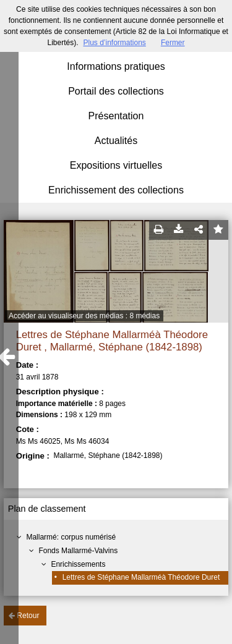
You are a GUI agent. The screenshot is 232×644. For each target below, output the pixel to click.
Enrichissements (78, 564)
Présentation (116, 116)
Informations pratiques (116, 66)
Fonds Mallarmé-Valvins (78, 551)
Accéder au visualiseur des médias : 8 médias (84, 316)
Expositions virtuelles (116, 165)
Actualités (116, 141)
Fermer (173, 43)
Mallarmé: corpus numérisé (71, 537)
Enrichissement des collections (116, 190)
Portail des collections (116, 91)
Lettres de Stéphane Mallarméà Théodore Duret (141, 577)
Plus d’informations (114, 43)
